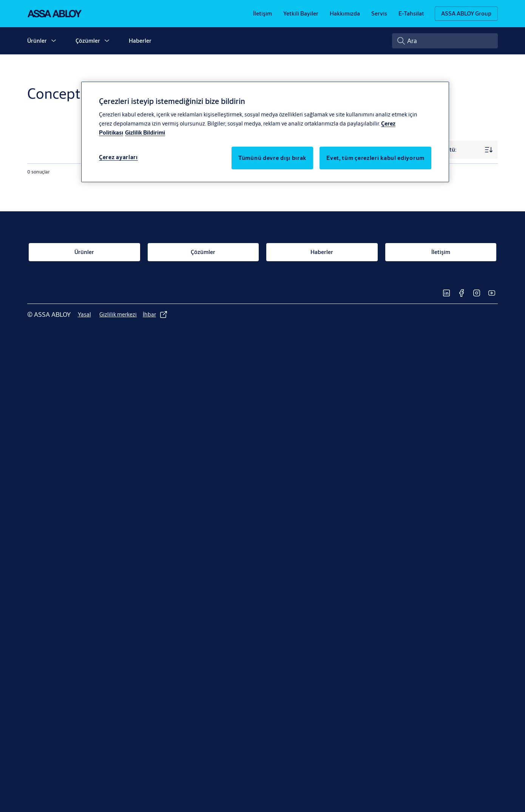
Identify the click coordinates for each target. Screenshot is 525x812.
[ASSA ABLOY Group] (466, 14)
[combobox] (445, 41)
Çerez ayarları (118, 157)
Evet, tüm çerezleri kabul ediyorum (375, 158)
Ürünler (37, 41)
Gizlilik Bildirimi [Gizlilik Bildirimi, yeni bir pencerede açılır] (145, 132)
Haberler (140, 41)
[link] (262, 14)
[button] (54, 41)
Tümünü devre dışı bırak (272, 158)
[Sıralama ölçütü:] (452, 150)
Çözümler (88, 41)
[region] (265, 132)
